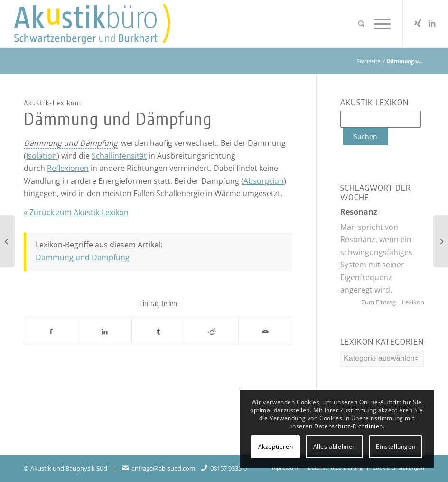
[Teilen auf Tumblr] (159, 331)
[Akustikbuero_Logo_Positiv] (104, 24)
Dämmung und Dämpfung (83, 257)
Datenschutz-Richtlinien (349, 426)
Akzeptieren (276, 447)
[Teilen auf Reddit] (212, 331)
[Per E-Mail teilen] (265, 331)
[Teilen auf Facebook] (51, 331)
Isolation (42, 156)
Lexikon (412, 302)
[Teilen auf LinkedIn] (105, 331)
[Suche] (361, 24)
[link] (71, 143)
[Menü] (380, 24)
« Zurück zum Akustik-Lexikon (76, 212)
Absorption (264, 181)
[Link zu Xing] (418, 23)
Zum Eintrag (379, 302)
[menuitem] (361, 24)
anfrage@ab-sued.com (163, 468)
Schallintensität (119, 156)
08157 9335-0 (229, 468)
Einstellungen (396, 447)
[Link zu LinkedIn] (432, 23)
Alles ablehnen (335, 447)
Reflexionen (68, 168)
